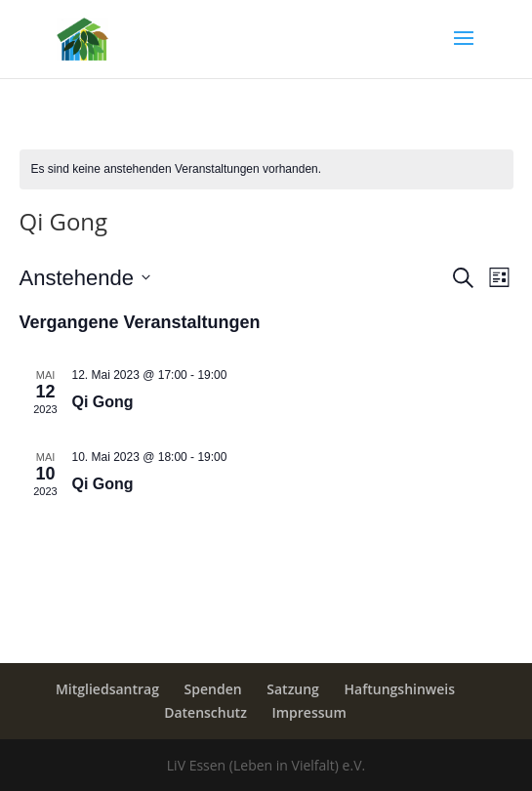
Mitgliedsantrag (107, 689)
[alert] (266, 169)
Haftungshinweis (400, 689)
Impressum (308, 712)
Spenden (213, 689)
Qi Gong (103, 402)
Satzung (293, 689)
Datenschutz (205, 712)
